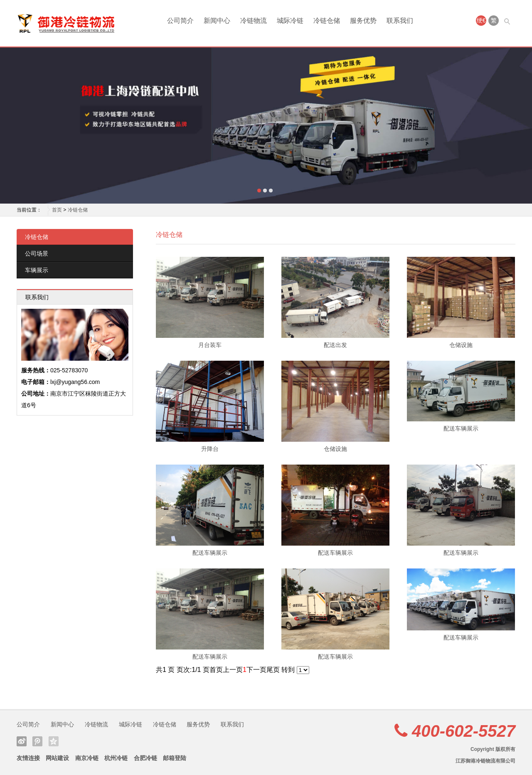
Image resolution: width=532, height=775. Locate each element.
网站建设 (57, 758)
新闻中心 (217, 21)
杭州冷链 (116, 758)
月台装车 (210, 345)
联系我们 (400, 21)
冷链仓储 (327, 21)
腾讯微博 (37, 741)
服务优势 (363, 21)
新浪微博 (22, 741)
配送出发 (335, 345)
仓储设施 (461, 345)
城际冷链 (290, 21)
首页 (57, 210)
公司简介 (180, 21)
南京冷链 (87, 758)
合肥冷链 (145, 758)
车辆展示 (37, 270)
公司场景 (37, 253)
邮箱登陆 (175, 758)
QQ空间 (54, 741)
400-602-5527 (464, 731)
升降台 (210, 449)
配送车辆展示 (461, 428)
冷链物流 (254, 21)
